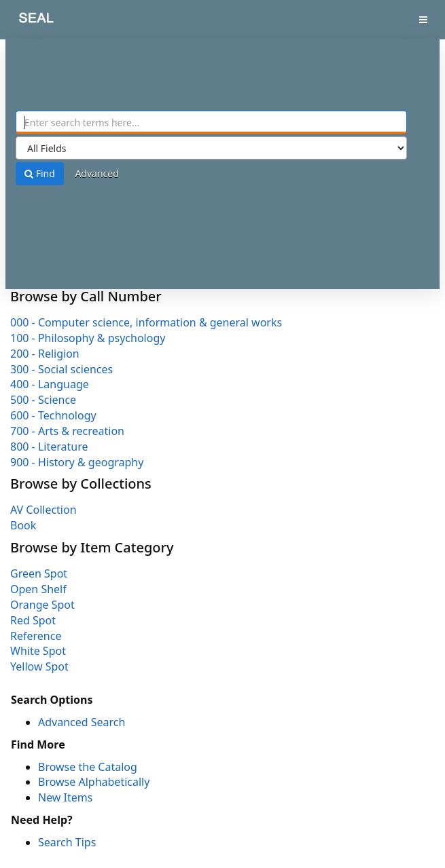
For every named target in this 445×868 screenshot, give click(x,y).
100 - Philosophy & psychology (88, 338)
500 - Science (43, 400)
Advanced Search (82, 722)
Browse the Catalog (88, 767)
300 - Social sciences (61, 369)
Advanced (96, 173)
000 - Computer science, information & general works (146, 322)
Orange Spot (42, 605)
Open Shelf (38, 589)
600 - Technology (53, 415)
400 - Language (50, 384)
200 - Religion (45, 354)
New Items (65, 797)
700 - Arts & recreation (67, 431)
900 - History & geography (77, 462)
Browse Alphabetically (94, 782)
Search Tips (67, 842)
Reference (36, 636)
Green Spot (39, 573)
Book (23, 525)
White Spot (38, 651)
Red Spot (33, 620)
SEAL (26, 21)
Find (40, 173)
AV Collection (43, 510)
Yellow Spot (39, 666)
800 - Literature (49, 447)
